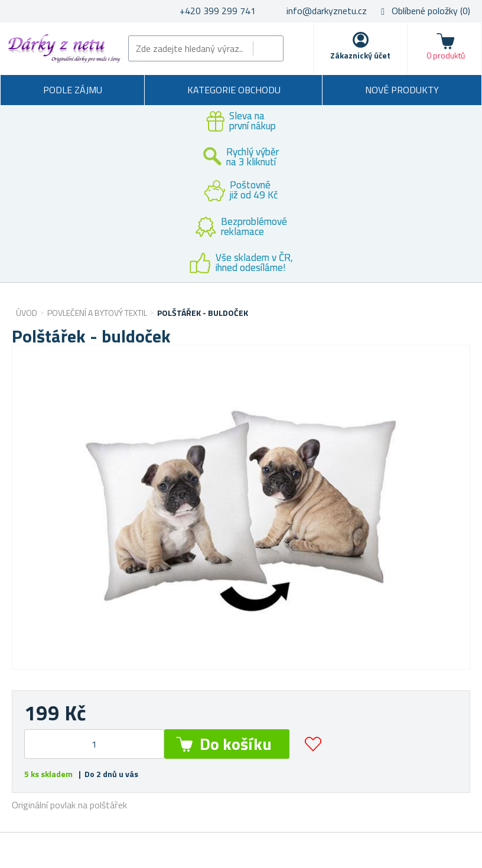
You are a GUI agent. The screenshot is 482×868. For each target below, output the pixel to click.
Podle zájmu (73, 90)
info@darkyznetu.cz (327, 11)
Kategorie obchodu (234, 90)
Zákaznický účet (360, 55)
